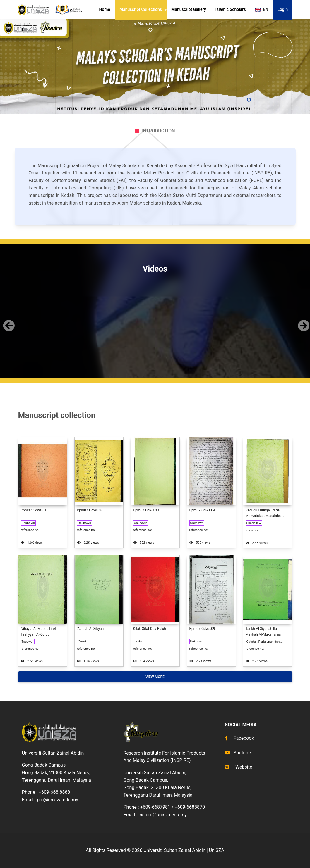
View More (155, 677)
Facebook (239, 738)
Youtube (238, 753)
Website (238, 767)
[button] (8, 321)
